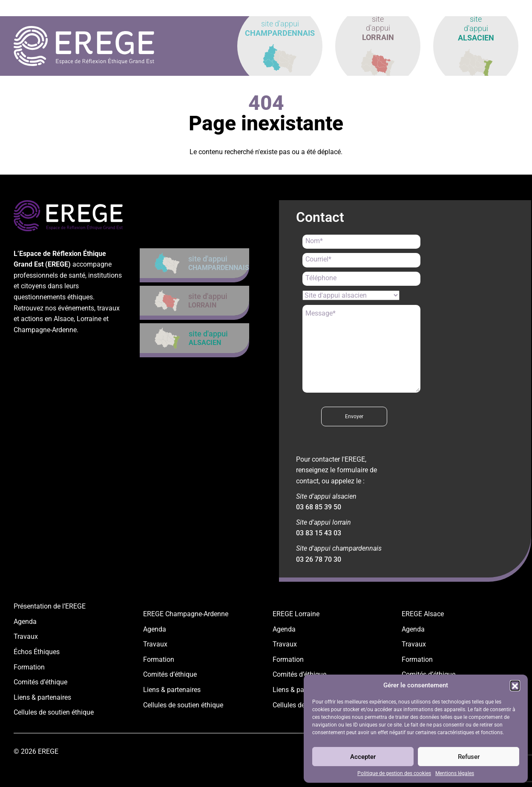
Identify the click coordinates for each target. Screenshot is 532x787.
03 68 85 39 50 (319, 507)
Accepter (363, 757)
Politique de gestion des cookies (394, 773)
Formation (29, 667)
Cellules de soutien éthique (54, 712)
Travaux (26, 636)
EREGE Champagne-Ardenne (186, 614)
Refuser (469, 757)
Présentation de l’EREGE (50, 606)
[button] (515, 685)
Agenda (25, 622)
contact (500, 8)
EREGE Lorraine (296, 614)
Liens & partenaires (42, 697)
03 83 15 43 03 (319, 533)
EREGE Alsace (423, 614)
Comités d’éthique (40, 682)
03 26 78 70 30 (319, 559)
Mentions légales (455, 773)
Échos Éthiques (37, 652)
